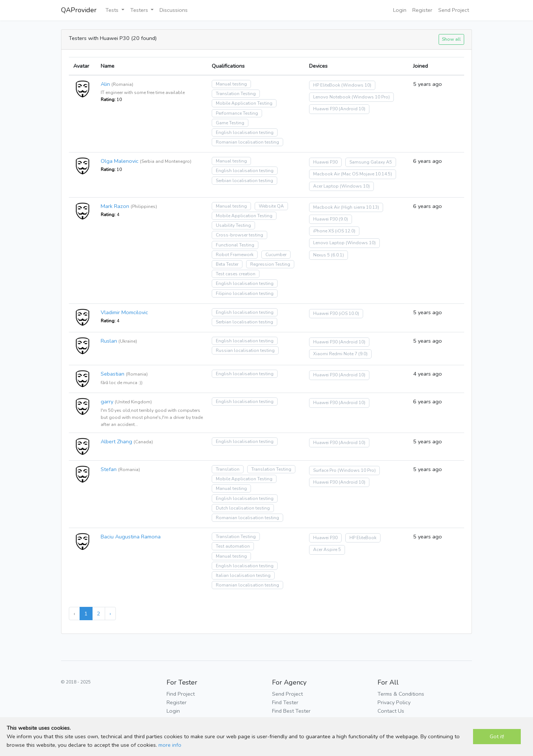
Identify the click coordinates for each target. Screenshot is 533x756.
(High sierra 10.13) (360, 207)
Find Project (181, 694)
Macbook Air (326, 174)
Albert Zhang (116, 441)
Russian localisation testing (245, 350)
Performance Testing (237, 113)
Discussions (174, 10)
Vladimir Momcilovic (124, 312)
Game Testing (230, 123)
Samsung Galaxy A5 (371, 162)
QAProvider (79, 10)
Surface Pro (325, 470)
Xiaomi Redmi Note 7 (335, 354)
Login (400, 10)
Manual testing (231, 84)
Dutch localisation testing (243, 508)
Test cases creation (236, 274)
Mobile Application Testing (244, 103)
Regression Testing (270, 264)
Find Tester (285, 702)
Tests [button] (113, 10)
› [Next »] (110, 614)
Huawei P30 (325, 109)
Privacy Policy (394, 702)
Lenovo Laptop (329, 243)
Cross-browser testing (239, 235)
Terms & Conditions (401, 694)
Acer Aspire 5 (327, 550)
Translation (228, 469)
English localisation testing (245, 132)
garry (107, 401)
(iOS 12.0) (345, 231)
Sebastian (113, 374)
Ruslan (109, 341)
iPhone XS (324, 231)
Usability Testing (233, 225)
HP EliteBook (327, 85)
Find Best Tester (291, 711)
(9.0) (343, 219)
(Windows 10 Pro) (371, 97)
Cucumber (276, 255)
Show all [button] (451, 39)
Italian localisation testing (243, 575)
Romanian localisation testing (247, 142)
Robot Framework (235, 255)
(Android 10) (352, 109)
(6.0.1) (337, 255)
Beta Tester (227, 264)
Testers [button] (140, 10)
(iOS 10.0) (349, 313)
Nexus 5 (321, 255)
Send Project (454, 10)
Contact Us (391, 711)
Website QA (271, 206)
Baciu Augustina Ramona (131, 537)
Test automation (233, 546)
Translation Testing (236, 94)
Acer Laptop (326, 186)
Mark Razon (115, 206)
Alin (105, 84)
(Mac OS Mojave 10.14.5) (366, 174)
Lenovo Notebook (332, 97)
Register (422, 10)
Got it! (497, 736)
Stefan (109, 469)
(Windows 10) (356, 85)
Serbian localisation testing (244, 181)
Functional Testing (235, 245)
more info (170, 745)
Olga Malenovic (120, 161)
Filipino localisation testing (245, 293)
